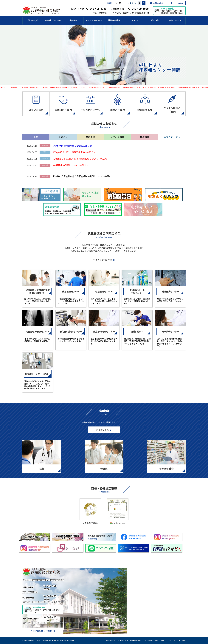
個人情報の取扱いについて (155, 640)
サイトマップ (172, 640)
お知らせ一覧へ (172, 137)
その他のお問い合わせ (41, 631)
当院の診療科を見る (103, 260)
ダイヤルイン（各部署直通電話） (130, 640)
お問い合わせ (158, 3)
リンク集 (182, 640)
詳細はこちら (103, 430)
